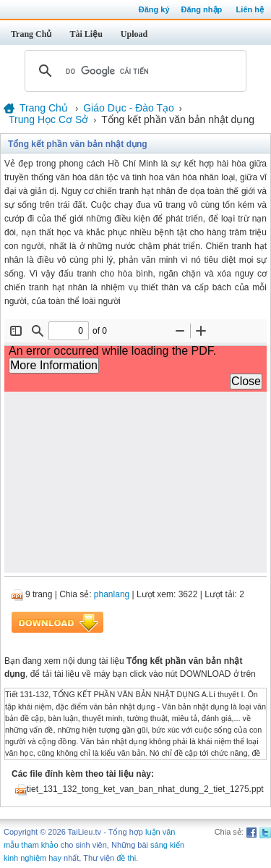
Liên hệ (250, 9)
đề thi (126, 858)
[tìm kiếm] (133, 71)
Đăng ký (154, 9)
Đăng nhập (202, 9)
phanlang (112, 594)
